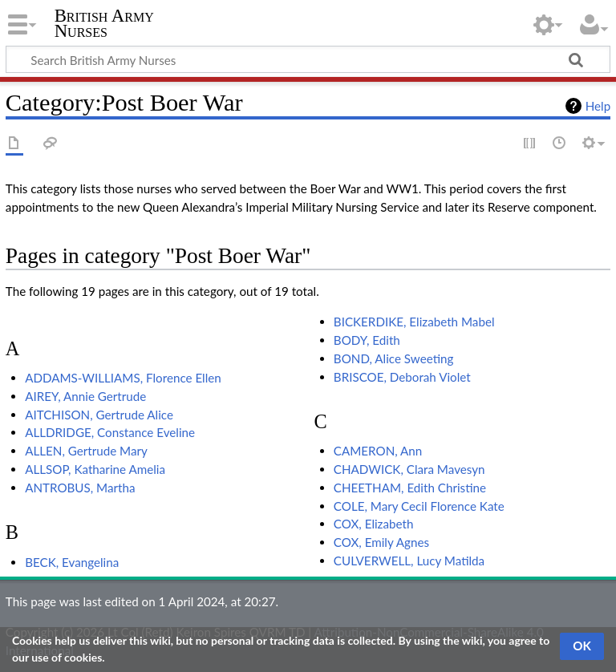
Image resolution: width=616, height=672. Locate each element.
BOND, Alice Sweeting (394, 358)
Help (598, 106)
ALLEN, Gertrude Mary (86, 451)
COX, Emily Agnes (381, 542)
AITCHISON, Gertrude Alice (99, 415)
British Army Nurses (104, 23)
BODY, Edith (367, 340)
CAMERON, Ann (378, 451)
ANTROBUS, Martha (80, 488)
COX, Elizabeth (374, 524)
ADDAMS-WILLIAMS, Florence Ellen (123, 378)
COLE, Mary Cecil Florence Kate (419, 506)
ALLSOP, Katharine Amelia (95, 469)
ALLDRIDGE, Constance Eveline (110, 432)
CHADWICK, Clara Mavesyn (409, 469)
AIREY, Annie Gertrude (85, 396)
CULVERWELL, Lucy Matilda (409, 561)
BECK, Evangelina (72, 562)
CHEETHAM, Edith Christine (410, 488)
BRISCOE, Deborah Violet (402, 377)
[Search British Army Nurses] (308, 59)
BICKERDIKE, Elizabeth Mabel (414, 322)
